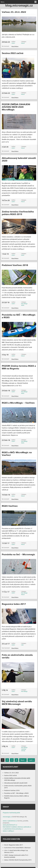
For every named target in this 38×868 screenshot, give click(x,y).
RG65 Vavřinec (10, 506)
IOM (22, 645)
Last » (31, 760)
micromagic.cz (7, 817)
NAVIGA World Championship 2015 (20, 860)
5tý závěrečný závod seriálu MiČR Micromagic (17, 703)
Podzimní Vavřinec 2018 (15, 265)
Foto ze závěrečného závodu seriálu (17, 656)
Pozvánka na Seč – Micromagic (18, 554)
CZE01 (13, 43)
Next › (23, 760)
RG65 (23, 255)
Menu (3, 2)
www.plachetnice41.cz (10, 825)
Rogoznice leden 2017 (14, 604)
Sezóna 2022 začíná (13, 53)
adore (13, 496)
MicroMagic (24, 304)
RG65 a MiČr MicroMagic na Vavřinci (17, 454)
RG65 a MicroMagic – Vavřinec (18, 403)
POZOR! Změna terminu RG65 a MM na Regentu (19, 367)
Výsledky (24, 749)
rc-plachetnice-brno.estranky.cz (13, 829)
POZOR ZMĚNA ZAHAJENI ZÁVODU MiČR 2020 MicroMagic (16, 107)
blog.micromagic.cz (19, 5)
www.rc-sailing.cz (8, 831)
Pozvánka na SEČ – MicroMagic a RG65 (19, 316)
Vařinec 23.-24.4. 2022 (14, 12)
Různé (23, 43)
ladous (6, 860)
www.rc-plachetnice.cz (10, 821)
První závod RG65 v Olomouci (21, 848)
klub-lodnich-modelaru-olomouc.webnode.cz (17, 827)
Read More (15, 46)
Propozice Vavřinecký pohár (12, 813)
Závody (23, 751)
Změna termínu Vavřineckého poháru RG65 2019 (18, 213)
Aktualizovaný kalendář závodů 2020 (19, 159)
